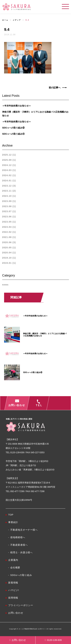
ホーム (5, 20)
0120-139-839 (53, 640)
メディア (17, 20)
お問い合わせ (18, 640)
